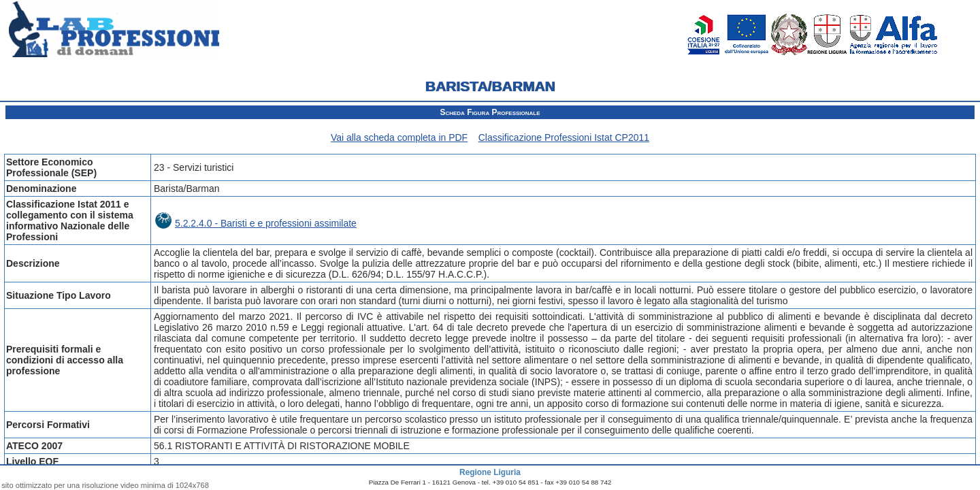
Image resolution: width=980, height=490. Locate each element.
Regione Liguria (490, 472)
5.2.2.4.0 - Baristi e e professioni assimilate (256, 223)
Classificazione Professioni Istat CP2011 (564, 137)
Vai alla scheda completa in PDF (399, 137)
